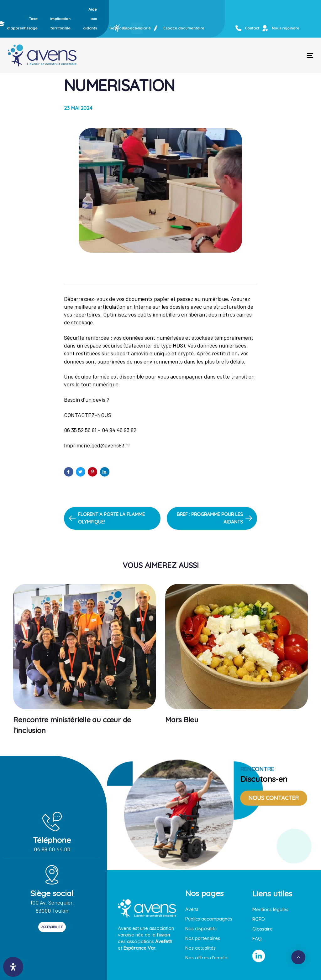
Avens (192, 909)
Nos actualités (200, 948)
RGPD (259, 919)
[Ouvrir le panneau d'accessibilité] (13, 967)
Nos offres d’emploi (207, 958)
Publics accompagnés (209, 919)
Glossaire (263, 929)
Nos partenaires (203, 938)
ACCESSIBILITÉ (52, 927)
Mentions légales (270, 909)
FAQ (257, 939)
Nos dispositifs (201, 928)
